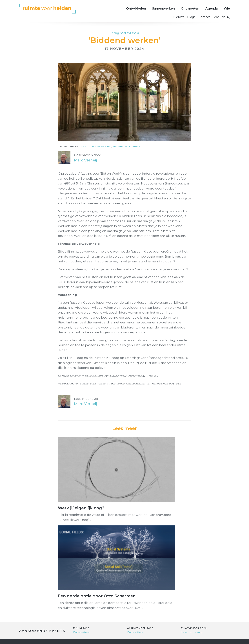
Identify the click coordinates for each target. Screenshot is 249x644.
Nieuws (179, 17)
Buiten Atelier (83, 532)
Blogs (191, 17)
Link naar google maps (109, 580)
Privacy (93, 638)
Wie (227, 8)
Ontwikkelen (136, 8)
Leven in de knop (193, 532)
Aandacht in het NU (99, 147)
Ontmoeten (190, 8)
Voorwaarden (117, 638)
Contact (204, 17)
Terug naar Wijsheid (125, 33)
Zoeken (222, 17)
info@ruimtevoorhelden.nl (112, 557)
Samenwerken (163, 8)
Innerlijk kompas (134, 147)
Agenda (212, 8)
